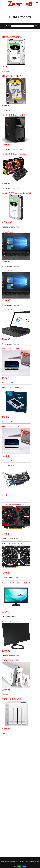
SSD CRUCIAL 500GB (11, 388)
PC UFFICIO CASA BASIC (13, 115)
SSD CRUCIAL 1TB (10, 427)
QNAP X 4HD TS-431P (12, 699)
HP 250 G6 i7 (7, 310)
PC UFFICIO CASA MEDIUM (15, 154)
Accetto (19, 866)
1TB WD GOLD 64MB (11, 76)
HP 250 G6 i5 (7, 271)
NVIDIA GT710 (8, 465)
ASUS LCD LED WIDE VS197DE (16, 582)
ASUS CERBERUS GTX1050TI (15, 504)
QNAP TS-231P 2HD (11, 660)
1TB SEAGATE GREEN (12, 37)
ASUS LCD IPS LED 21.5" (13, 621)
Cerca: (7, 26)
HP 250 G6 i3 (7, 232)
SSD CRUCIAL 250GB (11, 349)
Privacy (24, 866)
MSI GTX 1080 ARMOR (12, 543)
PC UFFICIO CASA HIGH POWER (17, 193)
